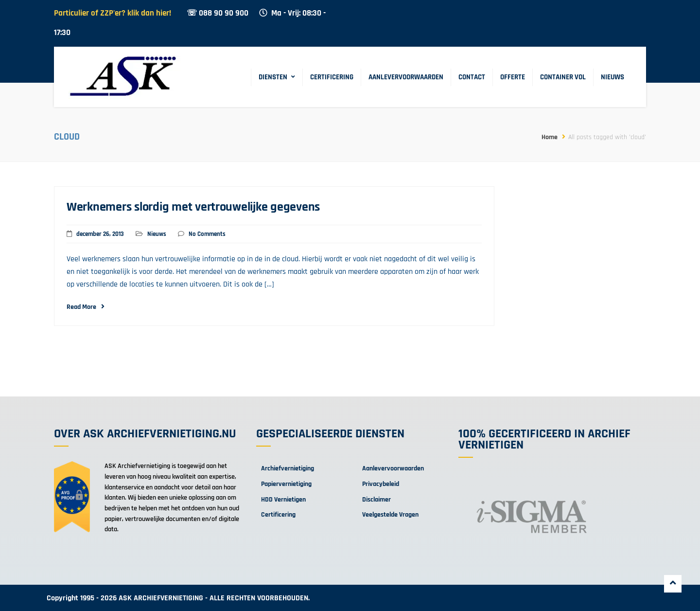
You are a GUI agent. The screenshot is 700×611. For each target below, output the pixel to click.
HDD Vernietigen (283, 500)
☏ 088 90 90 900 (218, 13)
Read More (86, 307)
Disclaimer (376, 500)
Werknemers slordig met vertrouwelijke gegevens (193, 207)
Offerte (513, 77)
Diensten (273, 77)
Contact (472, 77)
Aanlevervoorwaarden (406, 77)
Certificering (332, 77)
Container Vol (563, 77)
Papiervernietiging (286, 484)
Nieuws (612, 77)
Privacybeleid (381, 484)
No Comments (207, 234)
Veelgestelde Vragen (390, 515)
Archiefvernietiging (288, 468)
